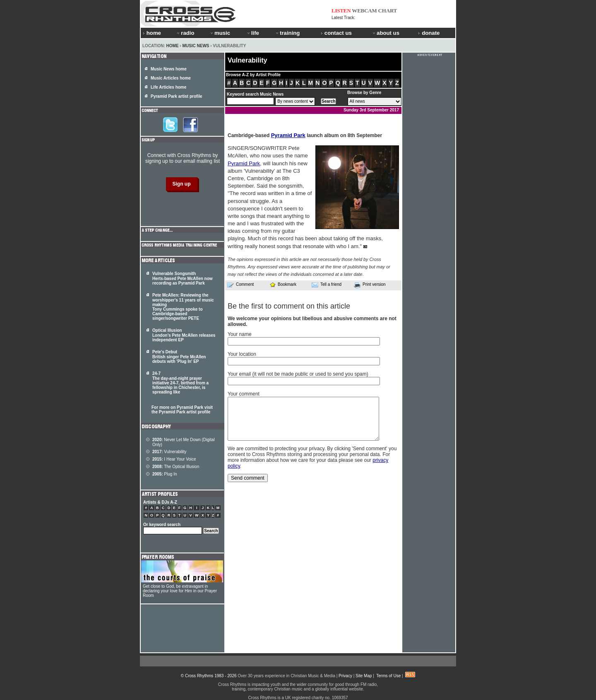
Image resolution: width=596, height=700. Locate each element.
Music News (196, 46)
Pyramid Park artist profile (177, 96)
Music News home (169, 69)
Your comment (244, 394)
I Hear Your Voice (174, 459)
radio (185, 33)
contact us (336, 33)
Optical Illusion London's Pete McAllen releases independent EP (184, 335)
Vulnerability (169, 452)
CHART (388, 11)
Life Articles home (168, 87)
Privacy (345, 676)
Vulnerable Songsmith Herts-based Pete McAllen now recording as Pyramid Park (183, 278)
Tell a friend (327, 285)
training (287, 33)
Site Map (364, 676)
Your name (240, 334)
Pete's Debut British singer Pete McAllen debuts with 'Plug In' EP (179, 357)
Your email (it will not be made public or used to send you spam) (298, 374)
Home (173, 46)
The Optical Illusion (176, 467)
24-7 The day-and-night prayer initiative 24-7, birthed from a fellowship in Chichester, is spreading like (180, 383)
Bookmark (283, 284)
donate (429, 33)
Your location (242, 354)
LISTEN (341, 11)
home (152, 33)
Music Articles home (171, 78)
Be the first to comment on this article (289, 306)
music (220, 33)
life (253, 33)
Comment (240, 285)
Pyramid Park (288, 135)
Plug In (165, 474)
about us (386, 33)
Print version (370, 285)
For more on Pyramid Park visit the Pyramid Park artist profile (182, 410)
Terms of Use (388, 676)
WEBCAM (364, 11)
